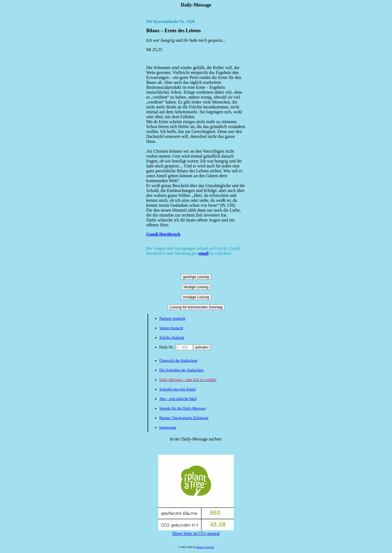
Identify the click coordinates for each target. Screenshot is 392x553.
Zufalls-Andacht (172, 338)
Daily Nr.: (167, 347)
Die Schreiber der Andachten (181, 370)
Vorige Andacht (171, 328)
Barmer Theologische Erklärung (184, 418)
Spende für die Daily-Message (182, 408)
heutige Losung (196, 287)
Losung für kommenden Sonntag (196, 307)
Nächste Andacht (172, 319)
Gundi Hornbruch (163, 234)
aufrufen (202, 347)
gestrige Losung (196, 277)
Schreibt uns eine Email (177, 389)
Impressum (168, 428)
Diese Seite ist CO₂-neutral (196, 531)
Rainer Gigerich (205, 547)
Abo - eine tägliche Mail (178, 399)
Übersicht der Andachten (178, 361)
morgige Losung (196, 297)
